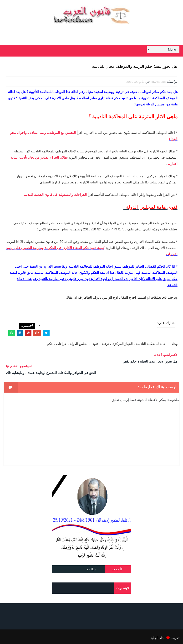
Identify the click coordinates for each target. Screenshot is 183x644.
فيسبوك (27, 324)
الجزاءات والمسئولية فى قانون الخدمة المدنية (55, 195)
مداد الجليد (158, 636)
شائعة (92, 567)
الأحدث (118, 567)
